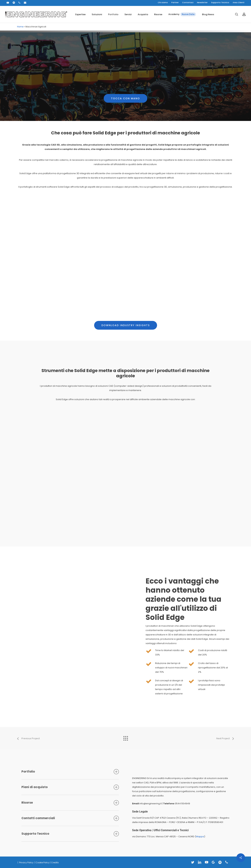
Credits (55, 863)
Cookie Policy (43, 863)
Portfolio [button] (70, 772)
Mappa (200, 837)
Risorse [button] (70, 803)
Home (20, 27)
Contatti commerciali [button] (70, 818)
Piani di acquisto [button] (70, 787)
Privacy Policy (26, 863)
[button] (125, 90)
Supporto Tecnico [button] (70, 834)
